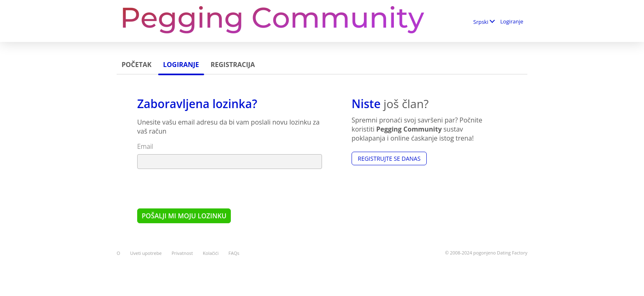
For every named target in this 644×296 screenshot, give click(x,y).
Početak (137, 65)
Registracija (233, 65)
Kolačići (211, 253)
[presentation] (200, 188)
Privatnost (182, 253)
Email (145, 146)
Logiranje (512, 21)
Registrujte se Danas (389, 158)
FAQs (234, 253)
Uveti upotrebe (146, 253)
